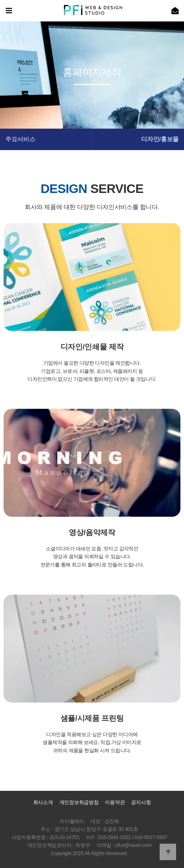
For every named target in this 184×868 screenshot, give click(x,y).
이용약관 (115, 803)
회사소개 (43, 803)
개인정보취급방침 (79, 803)
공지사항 (141, 803)
